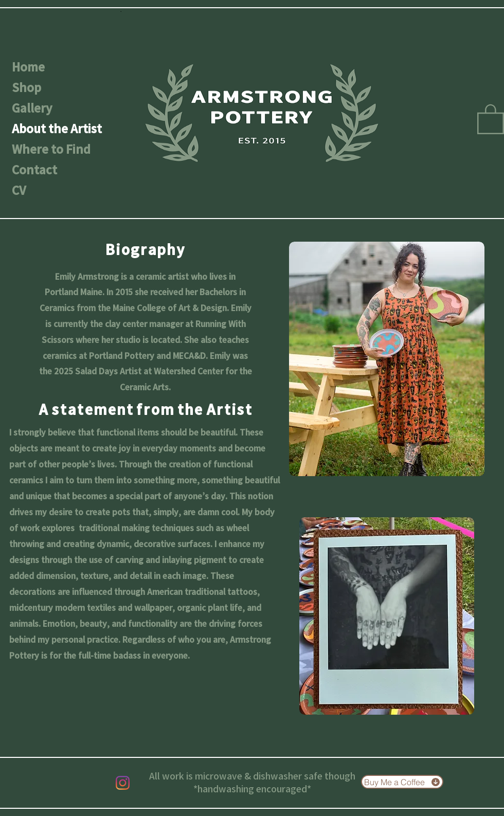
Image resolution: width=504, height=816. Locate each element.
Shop (26, 87)
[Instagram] (123, 783)
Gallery (32, 108)
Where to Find (51, 149)
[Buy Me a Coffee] (402, 782)
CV (19, 190)
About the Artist (57, 129)
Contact (34, 170)
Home (28, 67)
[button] (491, 118)
